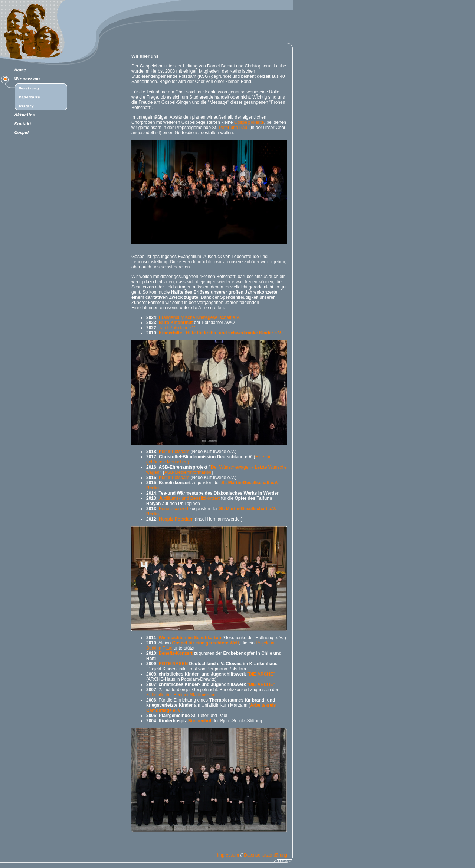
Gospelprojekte (249, 122)
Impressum (228, 855)
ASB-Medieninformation (188, 472)
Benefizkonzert (173, 509)
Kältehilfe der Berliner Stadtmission (181, 695)
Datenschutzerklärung (266, 855)
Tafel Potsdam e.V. (177, 328)
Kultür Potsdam (174, 452)
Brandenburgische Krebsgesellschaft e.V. (199, 317)
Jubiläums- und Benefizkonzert (189, 498)
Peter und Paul (233, 128)
